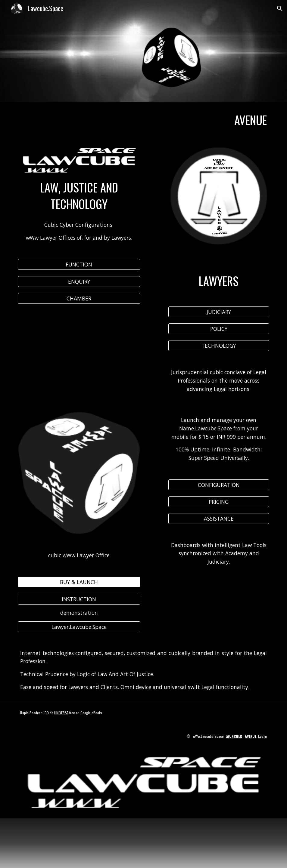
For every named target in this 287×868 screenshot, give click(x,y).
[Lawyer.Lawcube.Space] (79, 627)
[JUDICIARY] (219, 312)
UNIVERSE (61, 713)
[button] (280, 8)
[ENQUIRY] (79, 281)
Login (262, 736)
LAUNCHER (234, 736)
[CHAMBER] (79, 299)
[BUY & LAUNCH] (79, 582)
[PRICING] (219, 502)
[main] (144, 120)
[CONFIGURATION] (219, 485)
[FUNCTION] (79, 265)
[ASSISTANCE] (219, 518)
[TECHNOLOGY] (219, 346)
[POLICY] (219, 329)
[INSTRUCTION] (79, 599)
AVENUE (251, 736)
